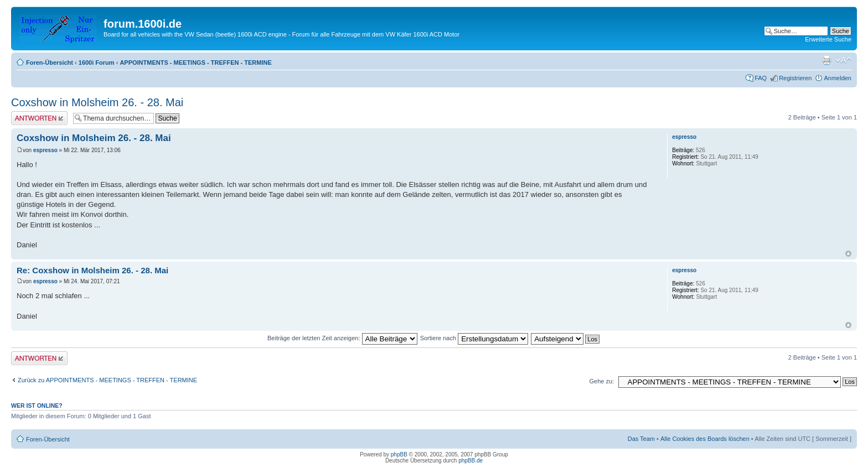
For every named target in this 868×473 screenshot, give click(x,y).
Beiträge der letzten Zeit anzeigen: (342, 338)
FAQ (761, 78)
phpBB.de (471, 461)
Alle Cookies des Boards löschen (705, 439)
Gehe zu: (601, 381)
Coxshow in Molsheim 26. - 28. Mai (97, 102)
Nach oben (848, 254)
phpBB (399, 454)
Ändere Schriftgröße (843, 60)
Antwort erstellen (39, 118)
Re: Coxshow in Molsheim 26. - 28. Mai (92, 270)
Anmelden (838, 78)
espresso (45, 150)
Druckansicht (826, 60)
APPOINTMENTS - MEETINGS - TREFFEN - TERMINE (195, 63)
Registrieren (795, 78)
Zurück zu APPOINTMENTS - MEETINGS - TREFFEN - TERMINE (107, 380)
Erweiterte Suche (828, 39)
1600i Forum (97, 63)
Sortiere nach (474, 338)
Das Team (641, 439)
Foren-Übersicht (50, 63)
